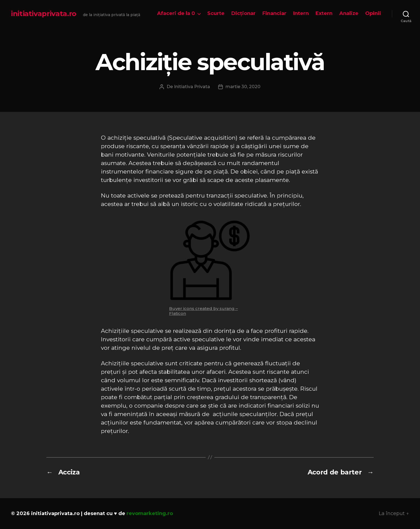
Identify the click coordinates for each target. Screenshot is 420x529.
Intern (301, 14)
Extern (324, 14)
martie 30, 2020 (243, 87)
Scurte (216, 14)
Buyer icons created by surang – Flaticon (203, 311)
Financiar (274, 14)
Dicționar (243, 14)
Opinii (373, 14)
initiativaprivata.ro (44, 14)
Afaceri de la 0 (176, 14)
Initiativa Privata (192, 87)
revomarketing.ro (150, 513)
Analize (349, 14)
